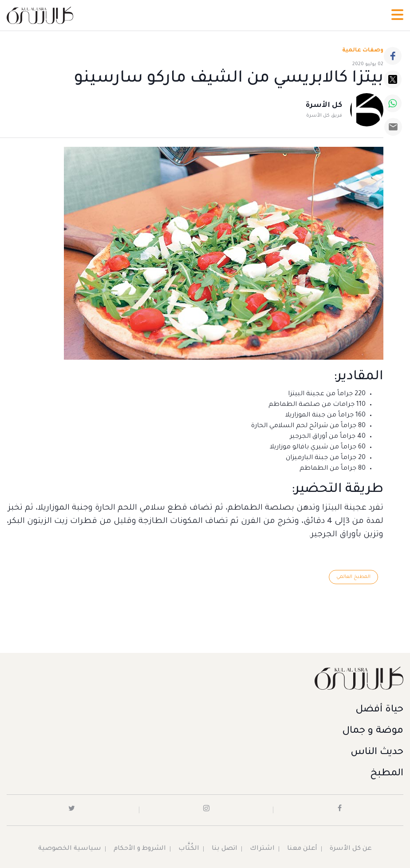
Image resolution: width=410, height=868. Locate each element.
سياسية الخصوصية (70, 849)
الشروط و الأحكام (140, 849)
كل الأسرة (324, 106)
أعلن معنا (302, 849)
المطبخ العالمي (353, 577)
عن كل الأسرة (351, 849)
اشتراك (262, 849)
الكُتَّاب (189, 849)
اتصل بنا (225, 849)
